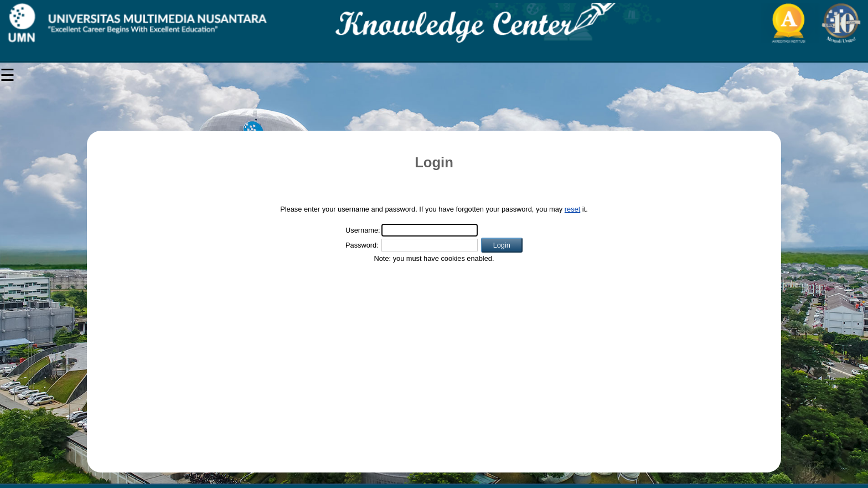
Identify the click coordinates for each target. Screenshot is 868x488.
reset (572, 209)
